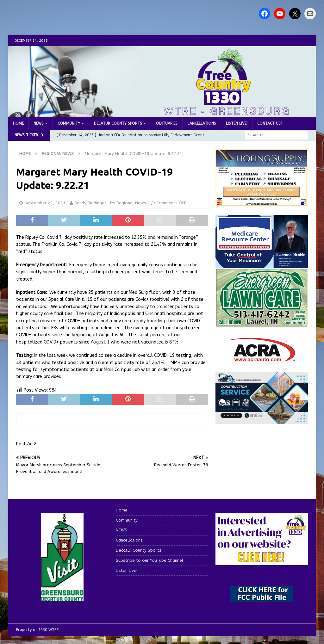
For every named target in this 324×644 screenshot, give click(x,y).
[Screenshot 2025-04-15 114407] (262, 324)
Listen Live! (237, 123)
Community (69, 123)
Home (18, 123)
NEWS (39, 123)
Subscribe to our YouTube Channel (150, 560)
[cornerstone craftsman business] (262, 420)
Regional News (131, 203)
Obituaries (167, 123)
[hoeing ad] (262, 203)
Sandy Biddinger (90, 203)
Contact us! (269, 123)
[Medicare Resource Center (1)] (262, 264)
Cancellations (202, 123)
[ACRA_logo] (262, 359)
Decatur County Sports (118, 123)
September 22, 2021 (45, 203)
